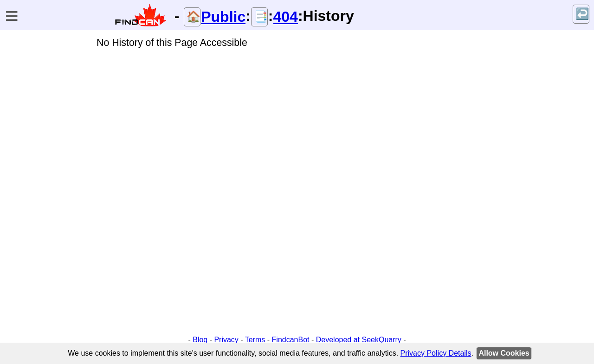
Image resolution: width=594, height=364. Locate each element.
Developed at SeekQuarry (359, 340)
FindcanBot (291, 340)
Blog (200, 340)
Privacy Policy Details (436, 353)
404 (286, 17)
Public (223, 17)
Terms (255, 340)
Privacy (226, 340)
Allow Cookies (504, 353)
